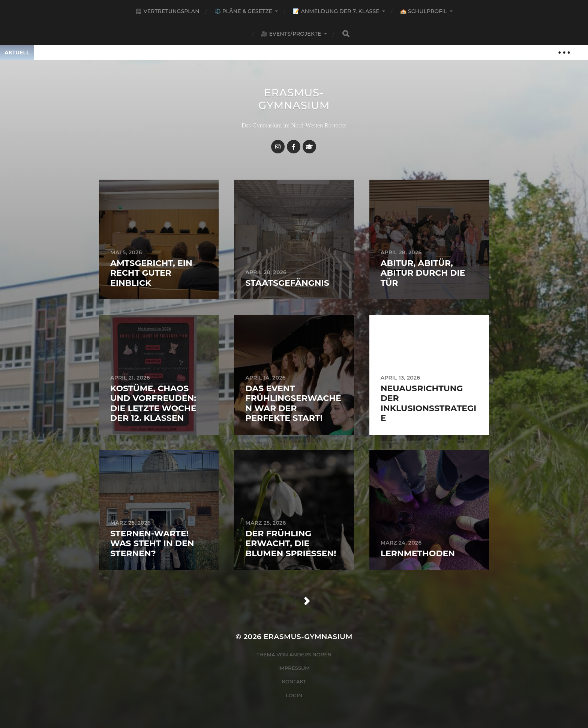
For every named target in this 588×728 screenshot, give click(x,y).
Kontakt (294, 681)
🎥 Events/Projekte (291, 34)
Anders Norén (310, 654)
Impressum (294, 668)
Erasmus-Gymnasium (294, 99)
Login (294, 695)
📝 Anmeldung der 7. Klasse (336, 11)
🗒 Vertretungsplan (167, 11)
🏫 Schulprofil (424, 11)
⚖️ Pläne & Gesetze (244, 11)
